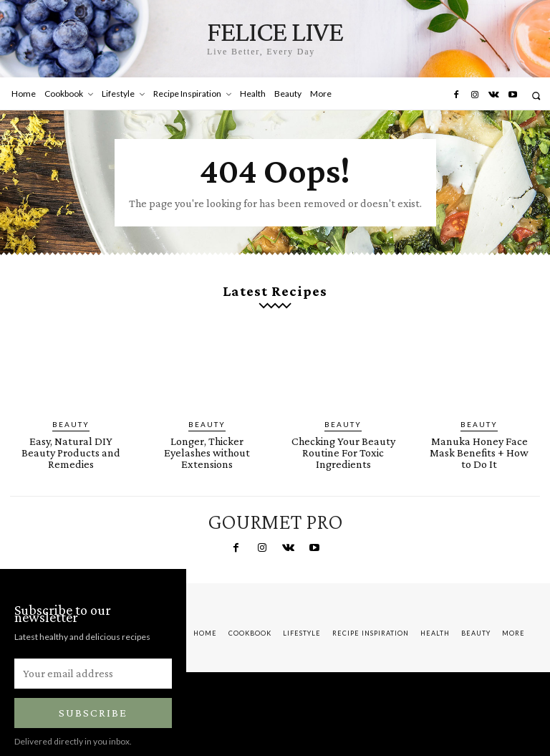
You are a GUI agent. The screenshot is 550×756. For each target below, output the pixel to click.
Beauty (71, 411)
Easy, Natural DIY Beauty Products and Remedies (71, 431)
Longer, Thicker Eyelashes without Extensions (207, 436)
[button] (536, 96)
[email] (93, 654)
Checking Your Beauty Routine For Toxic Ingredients (343, 436)
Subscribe (93, 694)
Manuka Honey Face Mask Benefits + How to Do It (479, 431)
